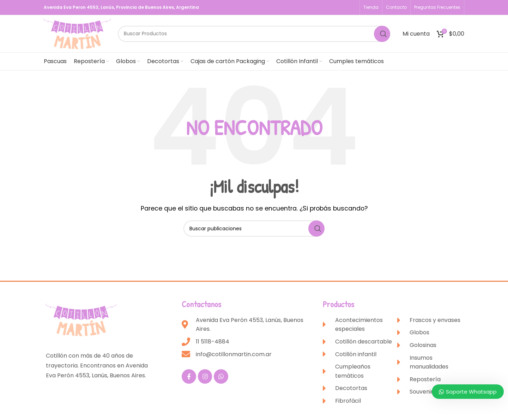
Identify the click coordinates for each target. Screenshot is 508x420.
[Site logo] (77, 33)
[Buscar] (254, 34)
